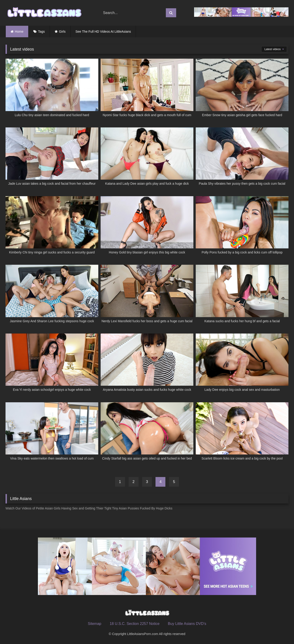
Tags (42, 32)
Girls (62, 32)
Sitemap (95, 624)
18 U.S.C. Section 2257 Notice (134, 624)
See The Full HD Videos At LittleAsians (103, 32)
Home (19, 32)
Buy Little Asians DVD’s (187, 624)
